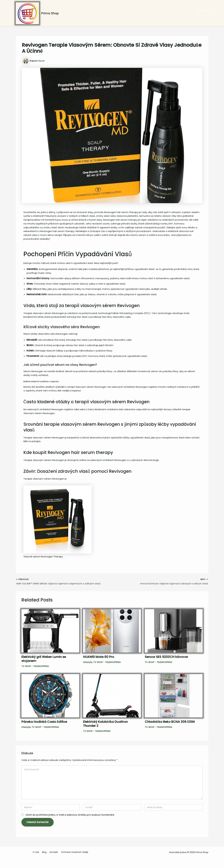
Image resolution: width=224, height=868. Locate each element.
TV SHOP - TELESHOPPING (35, 667)
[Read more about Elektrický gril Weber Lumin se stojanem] (50, 631)
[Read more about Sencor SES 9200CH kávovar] (174, 631)
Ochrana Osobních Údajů (76, 852)
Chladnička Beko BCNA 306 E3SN (170, 722)
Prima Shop (50, 13)
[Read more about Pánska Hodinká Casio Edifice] (50, 696)
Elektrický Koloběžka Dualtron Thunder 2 (105, 724)
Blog (45, 852)
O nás (37, 852)
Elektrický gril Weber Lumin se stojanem (44, 659)
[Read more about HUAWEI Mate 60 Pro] (112, 631)
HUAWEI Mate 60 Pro (99, 657)
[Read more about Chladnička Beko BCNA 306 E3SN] (174, 696)
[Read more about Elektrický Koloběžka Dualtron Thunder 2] (112, 696)
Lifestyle (88, 663)
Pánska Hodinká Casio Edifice (44, 722)
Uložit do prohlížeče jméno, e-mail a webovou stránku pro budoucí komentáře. (70, 815)
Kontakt (55, 852)
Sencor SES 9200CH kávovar (166, 657)
